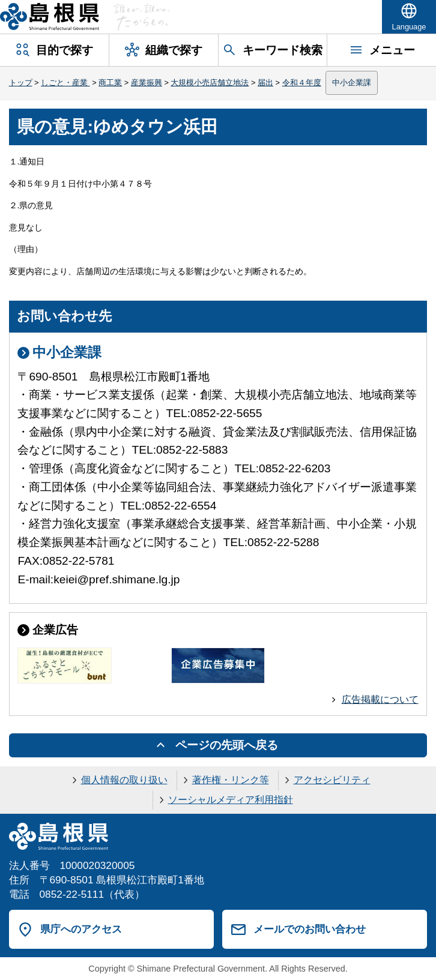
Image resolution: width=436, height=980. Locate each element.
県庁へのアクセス (81, 929)
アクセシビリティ (332, 780)
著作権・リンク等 (231, 780)
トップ (21, 83)
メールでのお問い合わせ (310, 929)
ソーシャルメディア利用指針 (231, 800)
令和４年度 (302, 83)
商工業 (110, 83)
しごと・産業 (65, 83)
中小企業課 (352, 83)
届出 (265, 83)
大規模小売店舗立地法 (210, 83)
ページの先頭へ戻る (227, 745)
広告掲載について (380, 699)
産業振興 (147, 83)
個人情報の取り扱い (124, 780)
